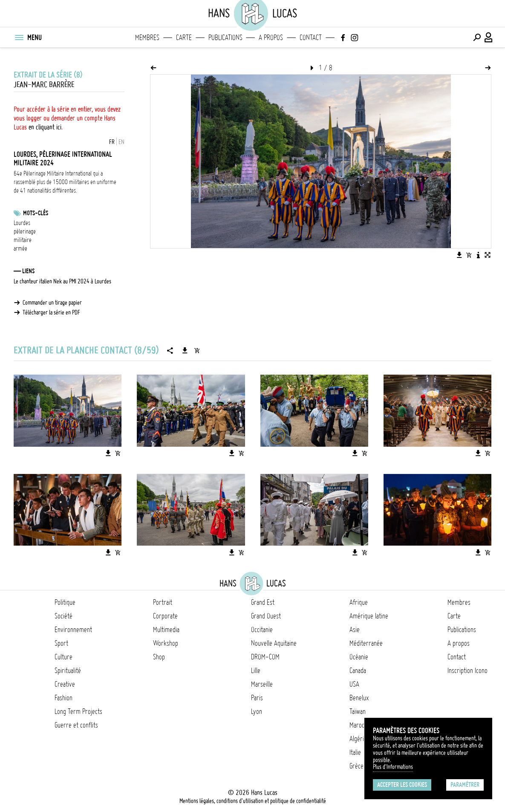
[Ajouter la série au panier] (197, 350)
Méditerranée (366, 643)
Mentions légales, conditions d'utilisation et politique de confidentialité (253, 801)
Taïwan (358, 711)
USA (354, 684)
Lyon (257, 711)
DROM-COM (265, 657)
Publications (225, 38)
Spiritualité (68, 670)
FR (112, 142)
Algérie (358, 739)
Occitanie (262, 630)
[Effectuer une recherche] (477, 38)
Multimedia (166, 630)
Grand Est (263, 602)
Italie (355, 752)
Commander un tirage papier (52, 303)
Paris (257, 698)
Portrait (163, 602)
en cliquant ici (45, 127)
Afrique (359, 602)
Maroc (357, 725)
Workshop (166, 643)
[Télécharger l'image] (459, 255)
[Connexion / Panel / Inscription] (489, 38)
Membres (147, 38)
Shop (159, 657)
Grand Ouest (266, 616)
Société (63, 616)
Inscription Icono (467, 670)
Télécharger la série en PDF (51, 312)
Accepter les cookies (402, 785)
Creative (65, 684)
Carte (184, 38)
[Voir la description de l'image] (478, 255)
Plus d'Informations (393, 767)
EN (121, 142)
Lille (256, 670)
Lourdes (22, 223)
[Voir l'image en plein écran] (488, 255)
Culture (63, 657)
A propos (271, 38)
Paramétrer (465, 785)
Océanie (359, 657)
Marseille (262, 684)
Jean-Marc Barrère (44, 85)
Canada (358, 670)
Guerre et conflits (76, 725)
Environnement (73, 630)
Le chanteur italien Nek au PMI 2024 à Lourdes (62, 281)
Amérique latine (369, 616)
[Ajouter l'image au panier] (469, 255)
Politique (65, 602)
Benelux (359, 698)
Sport (61, 643)
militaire (23, 240)
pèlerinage (25, 231)
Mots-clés (36, 213)
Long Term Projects (78, 711)
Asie (355, 630)
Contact (311, 38)
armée (20, 249)
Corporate (165, 616)
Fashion (63, 698)
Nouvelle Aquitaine (274, 643)
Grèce (356, 766)
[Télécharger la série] (185, 350)
